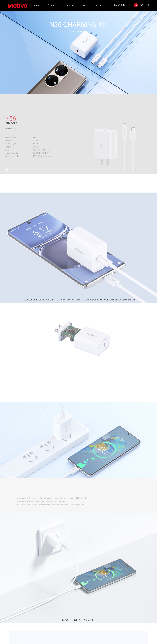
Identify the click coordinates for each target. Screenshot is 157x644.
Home (36, 6)
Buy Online (119, 6)
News (85, 6)
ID (148, 5)
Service (69, 6)
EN (136, 5)
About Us (101, 6)
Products (52, 6)
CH (130, 5)
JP (142, 5)
